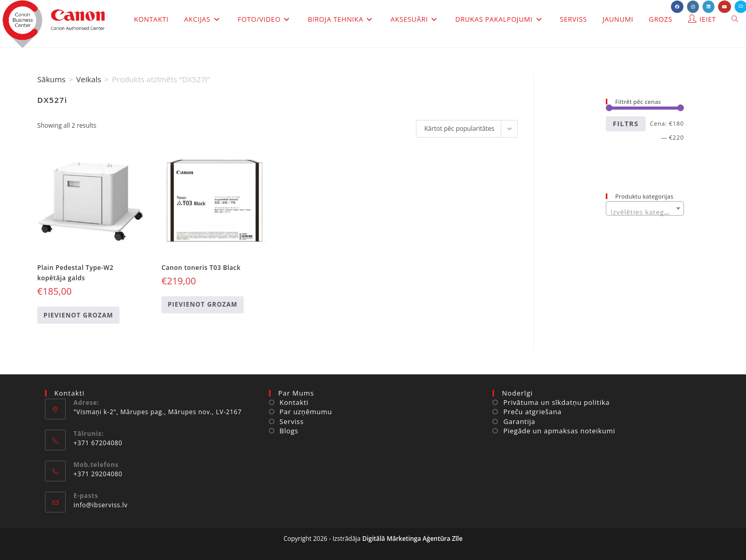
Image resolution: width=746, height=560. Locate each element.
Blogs (289, 431)
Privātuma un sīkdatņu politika (556, 402)
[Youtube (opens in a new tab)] (725, 7)
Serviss (292, 421)
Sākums (51, 79)
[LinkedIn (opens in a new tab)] (708, 7)
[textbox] (645, 212)
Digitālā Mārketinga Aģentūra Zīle (412, 539)
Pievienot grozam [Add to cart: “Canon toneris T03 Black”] (203, 304)
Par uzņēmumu (306, 412)
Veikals (88, 79)
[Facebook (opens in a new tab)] (677, 7)
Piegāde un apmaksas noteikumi (559, 431)
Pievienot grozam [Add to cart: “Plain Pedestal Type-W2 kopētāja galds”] (78, 315)
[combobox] (645, 208)
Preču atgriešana (533, 412)
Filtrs (625, 124)
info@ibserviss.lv (101, 505)
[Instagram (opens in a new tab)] (693, 7)
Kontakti (294, 402)
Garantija (519, 421)
